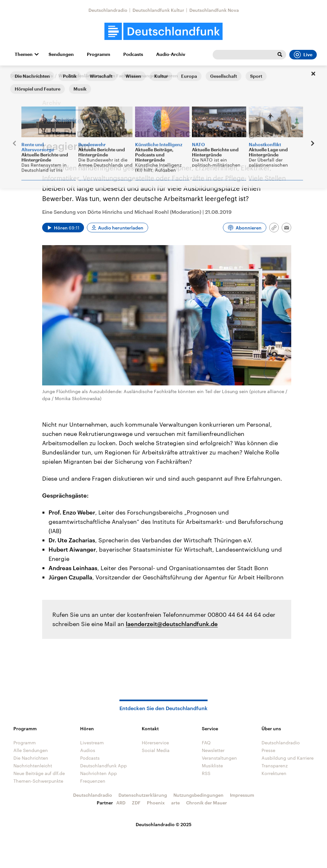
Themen (24, 54)
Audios (88, 750)
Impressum (242, 795)
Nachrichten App (99, 773)
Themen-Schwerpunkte (38, 781)
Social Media (156, 750)
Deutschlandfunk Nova (214, 10)
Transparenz (275, 766)
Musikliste (212, 766)
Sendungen (61, 54)
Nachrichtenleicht (33, 766)
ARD (121, 803)
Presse (268, 750)
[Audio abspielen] (63, 228)
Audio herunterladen (121, 228)
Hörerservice (155, 743)
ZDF (136, 803)
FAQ (206, 743)
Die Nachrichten (31, 758)
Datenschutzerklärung (143, 795)
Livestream (92, 743)
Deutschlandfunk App (103, 766)
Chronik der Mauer (207, 803)
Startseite (20, 76)
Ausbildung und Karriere (288, 758)
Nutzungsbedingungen (198, 795)
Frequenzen (93, 781)
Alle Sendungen (31, 750)
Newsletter (213, 750)
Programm (99, 54)
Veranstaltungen (219, 758)
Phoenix (156, 803)
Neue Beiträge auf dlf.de (39, 773)
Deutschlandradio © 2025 (164, 824)
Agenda (45, 76)
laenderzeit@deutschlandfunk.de (172, 624)
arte (175, 803)
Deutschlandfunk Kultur (158, 10)
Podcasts (133, 54)
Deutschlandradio (108, 10)
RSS (206, 773)
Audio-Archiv (171, 54)
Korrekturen (274, 773)
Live (303, 55)
